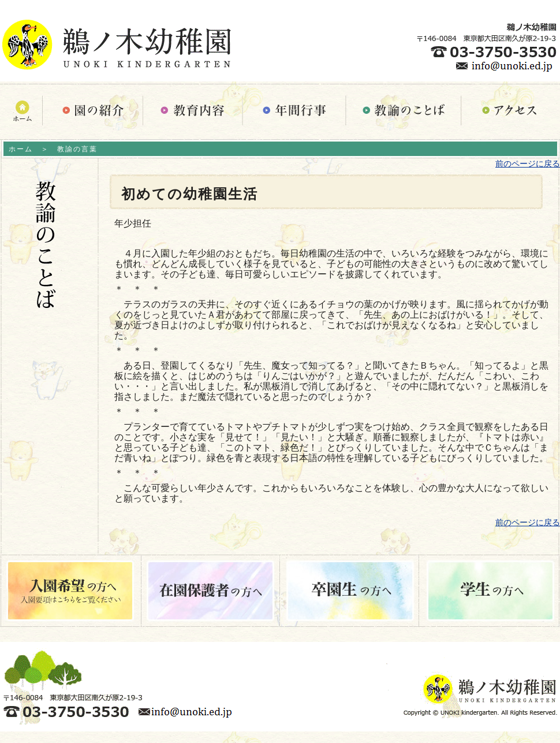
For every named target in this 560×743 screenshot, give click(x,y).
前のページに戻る (528, 164)
